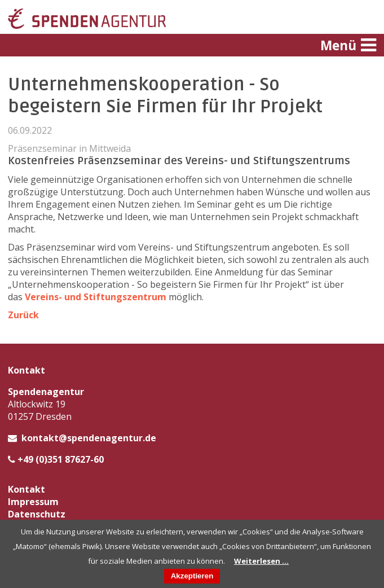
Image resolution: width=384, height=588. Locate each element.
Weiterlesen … (261, 561)
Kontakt (27, 489)
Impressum (33, 502)
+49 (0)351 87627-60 (61, 459)
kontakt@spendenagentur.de (89, 438)
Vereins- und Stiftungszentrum (96, 297)
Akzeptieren (192, 576)
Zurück (23, 315)
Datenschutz (37, 514)
